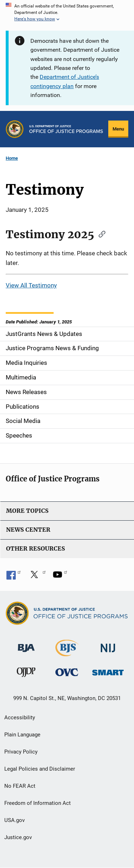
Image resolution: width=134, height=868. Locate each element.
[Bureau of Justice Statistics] (67, 653)
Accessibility (20, 718)
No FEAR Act (20, 786)
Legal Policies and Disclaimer (40, 769)
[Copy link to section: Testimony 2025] (100, 234)
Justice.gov (18, 837)
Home (12, 158)
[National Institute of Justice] (108, 645)
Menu (118, 129)
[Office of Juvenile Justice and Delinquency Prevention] (26, 674)
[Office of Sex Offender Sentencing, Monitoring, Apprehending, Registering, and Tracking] (108, 671)
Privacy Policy (21, 752)
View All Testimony (31, 285)
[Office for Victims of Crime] (67, 672)
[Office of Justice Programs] (15, 129)
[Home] (66, 129)
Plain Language (22, 735)
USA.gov (14, 820)
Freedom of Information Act (38, 803)
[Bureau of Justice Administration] (26, 645)
